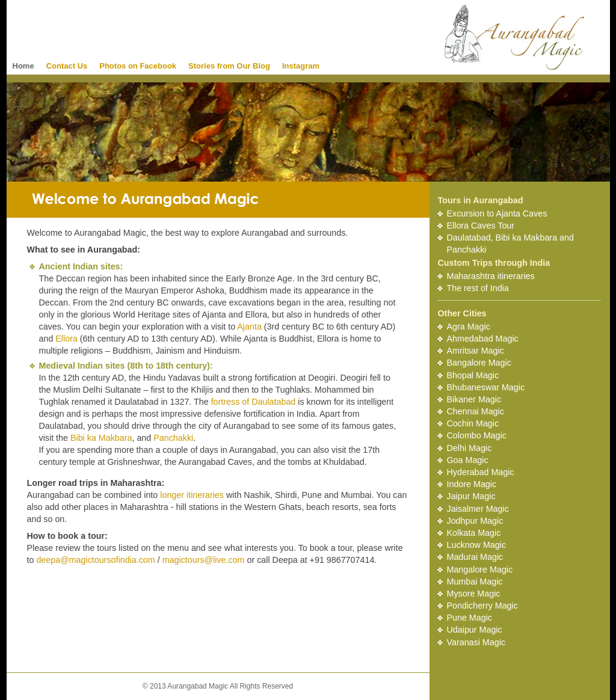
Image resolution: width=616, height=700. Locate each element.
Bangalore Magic (479, 363)
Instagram (301, 66)
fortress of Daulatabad (254, 402)
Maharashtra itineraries (491, 276)
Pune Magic (470, 618)
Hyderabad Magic (481, 472)
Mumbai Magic (475, 582)
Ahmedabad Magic (483, 339)
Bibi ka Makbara (101, 438)
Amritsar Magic (476, 351)
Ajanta (249, 327)
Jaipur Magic (471, 496)
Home (23, 66)
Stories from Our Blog (229, 66)
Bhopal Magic (473, 375)
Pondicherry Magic (482, 606)
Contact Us (67, 66)
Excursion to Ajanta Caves (497, 213)
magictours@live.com (204, 560)
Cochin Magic (473, 423)
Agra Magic (469, 327)
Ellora (66, 339)
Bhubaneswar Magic (486, 387)
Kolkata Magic (474, 533)
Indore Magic (472, 484)
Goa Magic (468, 460)
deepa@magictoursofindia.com (95, 560)
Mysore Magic (474, 594)
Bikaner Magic (474, 399)
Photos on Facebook (138, 66)
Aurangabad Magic (514, 37)
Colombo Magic (477, 435)
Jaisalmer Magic (478, 509)
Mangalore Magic (480, 570)
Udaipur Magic (475, 630)
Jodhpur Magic (475, 521)
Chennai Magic (476, 411)
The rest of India (478, 288)
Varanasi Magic (476, 642)
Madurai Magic (475, 557)
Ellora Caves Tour (481, 226)
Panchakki (173, 438)
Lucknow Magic (477, 545)
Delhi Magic (470, 448)
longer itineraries (192, 495)
